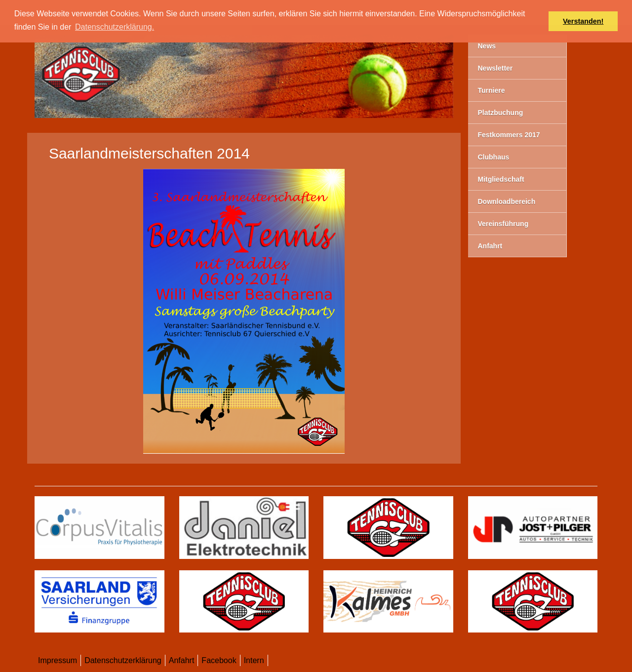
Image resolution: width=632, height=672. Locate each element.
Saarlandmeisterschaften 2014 (149, 153)
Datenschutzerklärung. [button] (115, 27)
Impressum (58, 660)
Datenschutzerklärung (123, 660)
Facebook (219, 660)
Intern (254, 660)
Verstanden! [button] (583, 21)
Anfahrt (182, 660)
